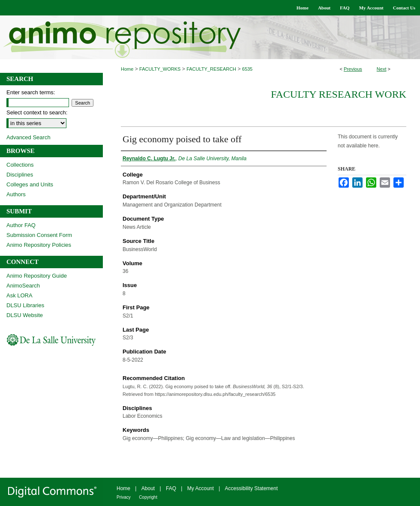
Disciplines (20, 175)
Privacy (124, 497)
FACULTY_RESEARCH (211, 69)
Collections (20, 165)
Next (382, 69)
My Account (201, 488)
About (148, 488)
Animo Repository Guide (37, 276)
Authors (16, 194)
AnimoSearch (23, 286)
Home (127, 69)
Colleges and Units (30, 184)
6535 (247, 69)
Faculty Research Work (339, 94)
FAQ (171, 488)
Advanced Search (28, 137)
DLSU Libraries (25, 305)
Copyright (148, 497)
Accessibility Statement (251, 488)
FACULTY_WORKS (160, 69)
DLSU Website (25, 315)
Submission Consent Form (39, 235)
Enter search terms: (31, 92)
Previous (353, 69)
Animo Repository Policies (39, 245)
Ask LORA (19, 295)
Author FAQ (21, 225)
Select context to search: (37, 112)
